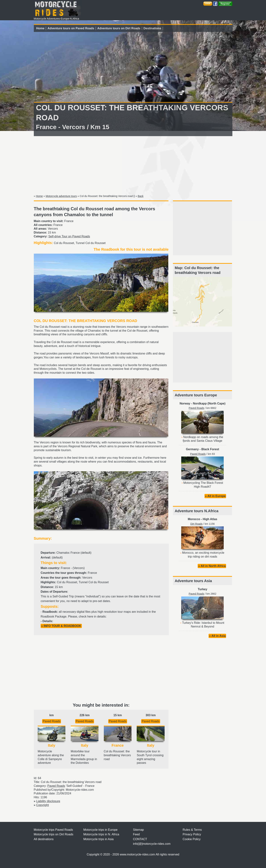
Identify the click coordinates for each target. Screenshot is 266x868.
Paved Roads (52, 721)
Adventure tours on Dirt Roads (119, 28)
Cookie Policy (192, 839)
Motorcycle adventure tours (61, 196)
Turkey (203, 589)
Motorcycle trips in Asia (98, 839)
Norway (185, 403)
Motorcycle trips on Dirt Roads (54, 834)
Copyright (42, 805)
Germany (192, 449)
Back (140, 196)
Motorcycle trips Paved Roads (53, 830)
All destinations (44, 839)
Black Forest (210, 449)
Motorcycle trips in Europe (100, 830)
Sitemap (138, 830)
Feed (136, 834)
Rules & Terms (192, 830)
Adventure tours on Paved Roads (71, 28)
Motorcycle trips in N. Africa (101, 834)
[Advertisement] (133, 165)
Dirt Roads (196, 524)
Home (40, 28)
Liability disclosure (48, 801)
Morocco (194, 519)
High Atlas (210, 519)
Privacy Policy (192, 834)
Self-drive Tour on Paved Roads (69, 236)
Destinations (152, 28)
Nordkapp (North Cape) (209, 403)
